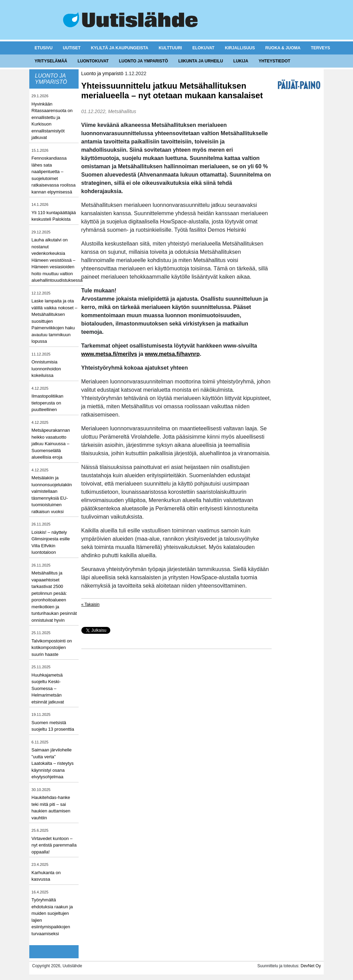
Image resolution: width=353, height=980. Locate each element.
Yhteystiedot (274, 61)
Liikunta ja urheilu (201, 61)
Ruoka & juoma (283, 48)
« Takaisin (90, 604)
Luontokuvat (93, 61)
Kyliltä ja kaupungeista (120, 48)
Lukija (241, 61)
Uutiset (72, 48)
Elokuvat (203, 48)
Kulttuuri (170, 48)
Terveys (321, 48)
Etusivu (43, 48)
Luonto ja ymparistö (143, 61)
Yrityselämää (51, 61)
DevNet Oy (311, 966)
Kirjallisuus (240, 48)
